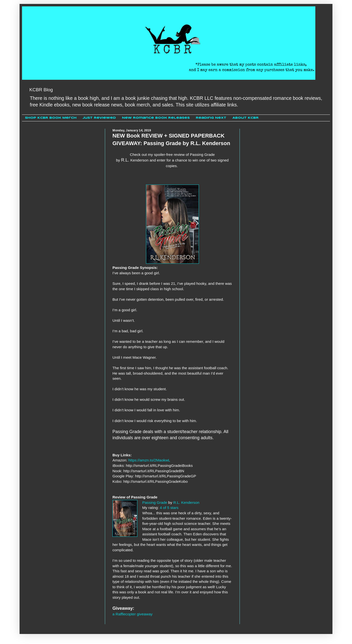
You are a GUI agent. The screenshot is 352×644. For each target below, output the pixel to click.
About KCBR (246, 118)
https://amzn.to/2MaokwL (149, 460)
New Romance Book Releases (156, 118)
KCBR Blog (41, 90)
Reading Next (211, 118)
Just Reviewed (99, 118)
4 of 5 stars (169, 508)
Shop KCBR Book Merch (51, 118)
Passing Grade (155, 502)
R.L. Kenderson (186, 502)
